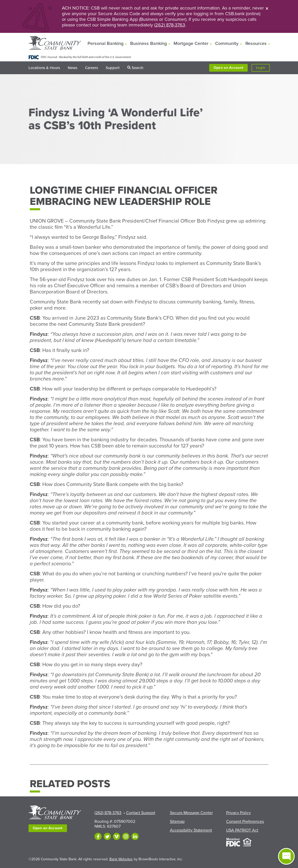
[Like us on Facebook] (98, 836)
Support (113, 68)
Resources (256, 43)
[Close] (267, 8)
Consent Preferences (245, 822)
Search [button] (137, 68)
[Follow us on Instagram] (126, 836)
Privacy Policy (238, 813)
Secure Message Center (191, 813)
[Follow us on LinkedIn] (135, 836)
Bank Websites (121, 859)
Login (263, 68)
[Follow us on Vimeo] (117, 836)
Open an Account (228, 68)
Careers (92, 68)
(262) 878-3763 (170, 25)
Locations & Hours (44, 68)
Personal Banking (105, 43)
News (73, 68)
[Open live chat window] (286, 856)
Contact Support (141, 813)
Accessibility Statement (191, 830)
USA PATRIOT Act (242, 830)
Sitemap (177, 822)
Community (227, 43)
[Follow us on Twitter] (107, 836)
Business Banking (148, 43)
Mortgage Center (191, 43)
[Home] (55, 43)
